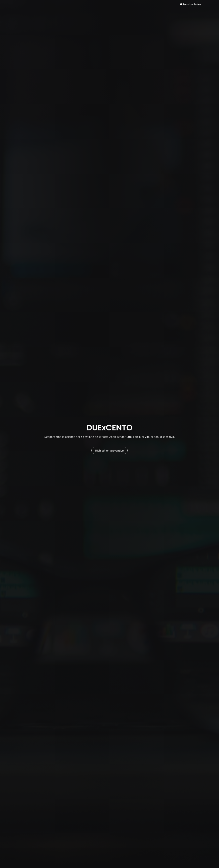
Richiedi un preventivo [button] (109, 451)
